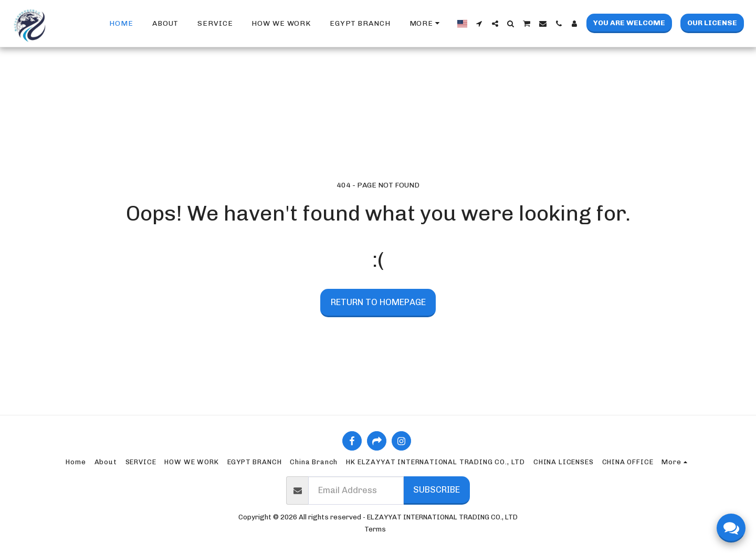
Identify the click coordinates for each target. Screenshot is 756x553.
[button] (479, 24)
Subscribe (437, 489)
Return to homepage (378, 302)
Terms (375, 529)
